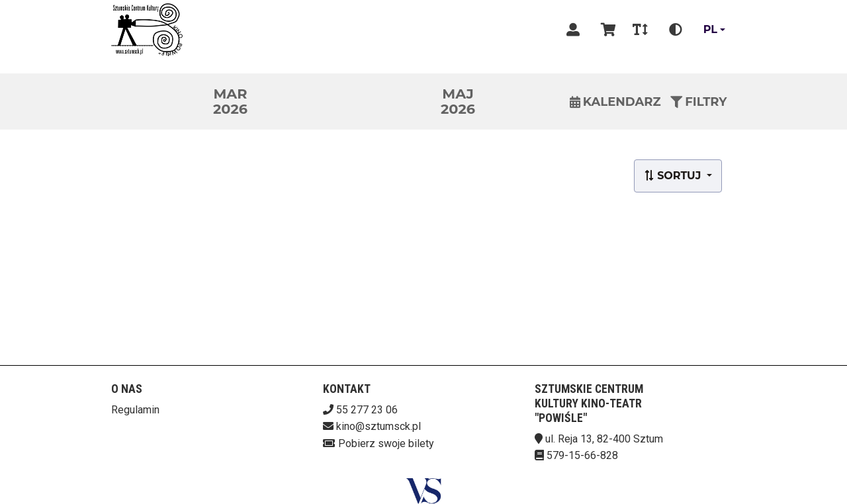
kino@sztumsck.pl (379, 426)
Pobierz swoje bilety (386, 443)
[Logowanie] (573, 30)
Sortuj (674, 176)
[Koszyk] (606, 30)
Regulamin (135, 410)
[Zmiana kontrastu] (676, 30)
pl (710, 29)
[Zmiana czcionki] (640, 30)
